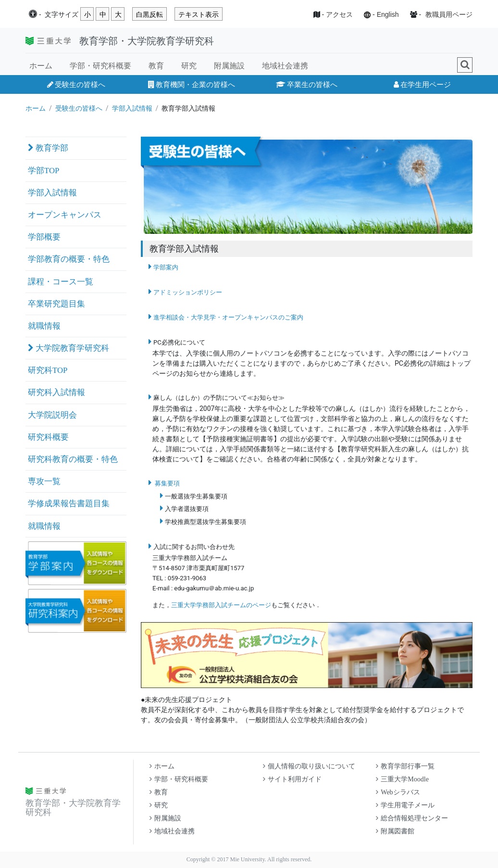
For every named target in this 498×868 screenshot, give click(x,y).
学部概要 (44, 237)
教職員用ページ (449, 14)
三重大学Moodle (402, 779)
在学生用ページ (422, 84)
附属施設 (229, 66)
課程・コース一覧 (61, 282)
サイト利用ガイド (292, 779)
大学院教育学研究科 (68, 348)
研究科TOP (48, 370)
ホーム (41, 66)
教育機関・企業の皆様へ (192, 84)
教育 (156, 66)
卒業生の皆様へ (307, 84)
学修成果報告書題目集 (69, 504)
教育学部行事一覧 (405, 766)
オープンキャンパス (65, 215)
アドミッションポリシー (188, 292)
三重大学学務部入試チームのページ (221, 605)
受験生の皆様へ (76, 84)
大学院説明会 (52, 415)
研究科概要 (48, 437)
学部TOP (44, 171)
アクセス (339, 14)
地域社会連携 (285, 66)
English (388, 14)
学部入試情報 (132, 108)
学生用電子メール (405, 805)
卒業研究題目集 (56, 304)
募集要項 (167, 483)
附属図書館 (395, 831)
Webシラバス (398, 792)
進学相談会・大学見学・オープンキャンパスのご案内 (228, 317)
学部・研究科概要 (100, 66)
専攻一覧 (44, 481)
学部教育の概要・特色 (69, 259)
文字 (62, 15)
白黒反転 (149, 14)
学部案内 (166, 267)
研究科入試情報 (56, 392)
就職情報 (44, 326)
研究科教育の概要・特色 (73, 459)
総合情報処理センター (412, 818)
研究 (189, 66)
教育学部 (48, 148)
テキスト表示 (199, 14)
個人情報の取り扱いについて (309, 766)
